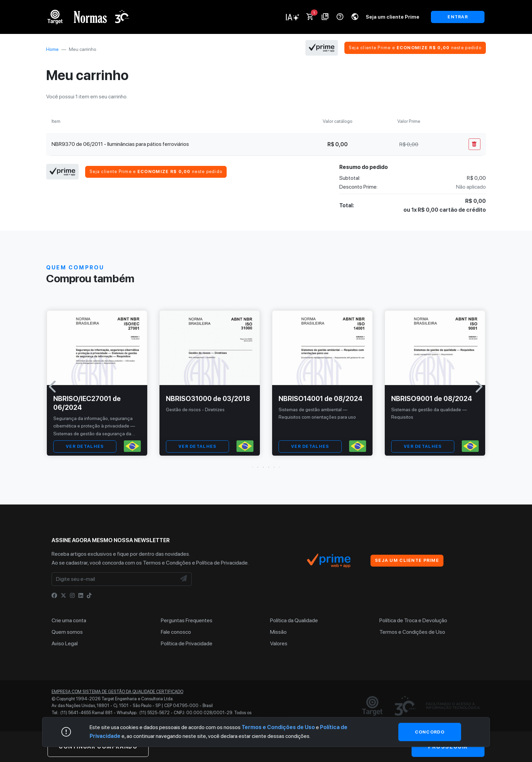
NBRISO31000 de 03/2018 (208, 399)
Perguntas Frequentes (187, 620)
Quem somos (67, 632)
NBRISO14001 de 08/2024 (320, 399)
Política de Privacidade (222, 563)
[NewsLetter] (184, 579)
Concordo (430, 732)
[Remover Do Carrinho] (474, 144)
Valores (279, 643)
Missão (278, 632)
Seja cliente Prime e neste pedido (415, 48)
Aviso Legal (65, 643)
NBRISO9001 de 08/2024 (432, 399)
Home (52, 49)
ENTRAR (458, 17)
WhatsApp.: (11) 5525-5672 (143, 713)
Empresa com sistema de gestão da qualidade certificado (117, 692)
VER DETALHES (85, 446)
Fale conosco (176, 632)
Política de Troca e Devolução (413, 620)
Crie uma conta (69, 620)
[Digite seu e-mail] (114, 579)
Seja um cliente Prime (393, 17)
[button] (266, 467)
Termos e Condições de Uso (412, 632)
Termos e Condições (167, 563)
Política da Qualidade (294, 620)
